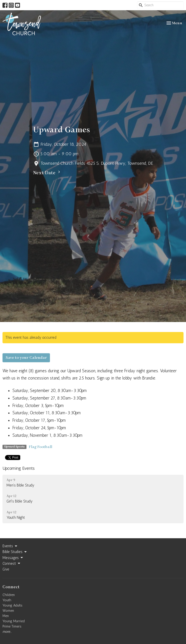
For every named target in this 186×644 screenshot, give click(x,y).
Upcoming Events (19, 468)
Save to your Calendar (26, 358)
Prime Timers (12, 626)
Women (8, 611)
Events (10, 546)
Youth (7, 600)
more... (7, 632)
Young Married (14, 621)
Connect (12, 563)
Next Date (47, 173)
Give (6, 569)
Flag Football (41, 447)
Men (6, 616)
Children (9, 595)
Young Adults (12, 605)
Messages (13, 558)
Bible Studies (15, 552)
